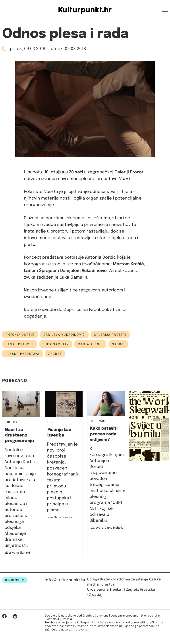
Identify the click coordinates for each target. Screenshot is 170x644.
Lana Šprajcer (20, 344)
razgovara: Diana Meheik (106, 528)
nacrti (118, 344)
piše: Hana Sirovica (60, 517)
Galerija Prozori (110, 335)
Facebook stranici (108, 310)
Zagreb (55, 354)
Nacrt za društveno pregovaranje (19, 435)
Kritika (11, 422)
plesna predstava (22, 354)
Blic (51, 422)
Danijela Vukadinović (64, 335)
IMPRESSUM (15, 580)
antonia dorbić (20, 335)
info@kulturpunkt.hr (65, 580)
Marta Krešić (90, 344)
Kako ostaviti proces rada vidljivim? (104, 434)
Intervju (98, 421)
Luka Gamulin (56, 344)
